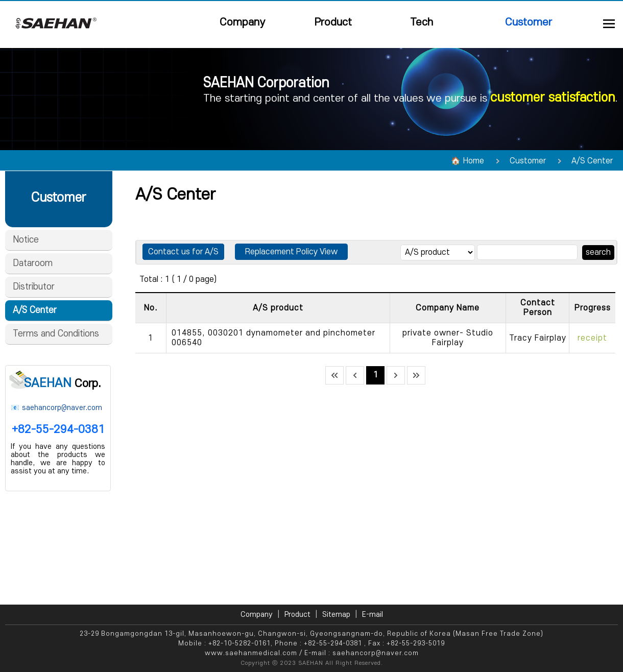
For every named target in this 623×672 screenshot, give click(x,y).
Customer (529, 22)
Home (474, 161)
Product (333, 22)
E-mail (373, 615)
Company (242, 22)
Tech (422, 22)
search (598, 252)
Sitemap (336, 615)
